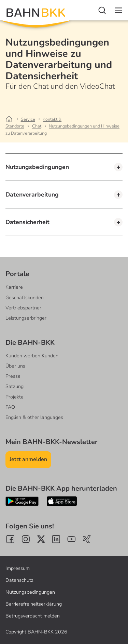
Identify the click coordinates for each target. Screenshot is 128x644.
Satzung (15, 386)
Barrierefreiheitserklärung (34, 604)
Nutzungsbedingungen (30, 592)
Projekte (15, 397)
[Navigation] (118, 10)
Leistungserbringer (26, 318)
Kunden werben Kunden (32, 356)
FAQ (10, 407)
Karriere (14, 287)
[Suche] (102, 10)
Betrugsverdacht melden (33, 616)
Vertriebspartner (23, 308)
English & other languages (34, 417)
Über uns (15, 366)
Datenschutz (19, 580)
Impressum (18, 568)
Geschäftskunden (25, 298)
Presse (13, 376)
